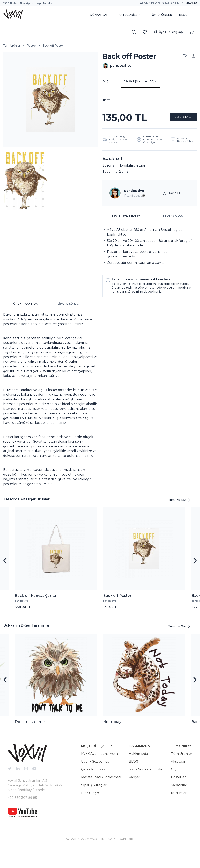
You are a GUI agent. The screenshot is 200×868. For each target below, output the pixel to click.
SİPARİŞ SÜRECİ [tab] (68, 323)
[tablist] (150, 235)
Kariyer (135, 796)
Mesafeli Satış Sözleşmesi (101, 796)
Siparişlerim (171, 3)
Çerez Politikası (94, 788)
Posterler (178, 796)
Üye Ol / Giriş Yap (168, 32)
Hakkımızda (138, 772)
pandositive (134, 210)
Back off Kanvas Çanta (35, 614)
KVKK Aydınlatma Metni (100, 772)
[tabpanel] (150, 265)
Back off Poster (53, 46)
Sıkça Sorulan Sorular (146, 788)
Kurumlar (179, 812)
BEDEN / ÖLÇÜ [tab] (173, 234)
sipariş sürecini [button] (128, 310)
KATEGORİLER (131, 15)
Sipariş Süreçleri (94, 804)
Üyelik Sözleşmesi (96, 780)
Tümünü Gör (179, 519)
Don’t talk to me (30, 741)
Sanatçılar (179, 804)
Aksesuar (178, 780)
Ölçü (106, 81)
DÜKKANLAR (101, 15)
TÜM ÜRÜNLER (161, 15)
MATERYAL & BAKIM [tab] (126, 234)
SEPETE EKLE (150, 135)
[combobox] (141, 81)
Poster (31, 46)
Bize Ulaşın (90, 812)
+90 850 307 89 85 (22, 817)
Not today (112, 741)
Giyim (176, 788)
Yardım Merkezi (150, 3)
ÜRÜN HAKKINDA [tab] (25, 323)
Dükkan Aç (189, 3)
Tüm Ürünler (12, 46)
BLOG (183, 15)
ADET (106, 100)
